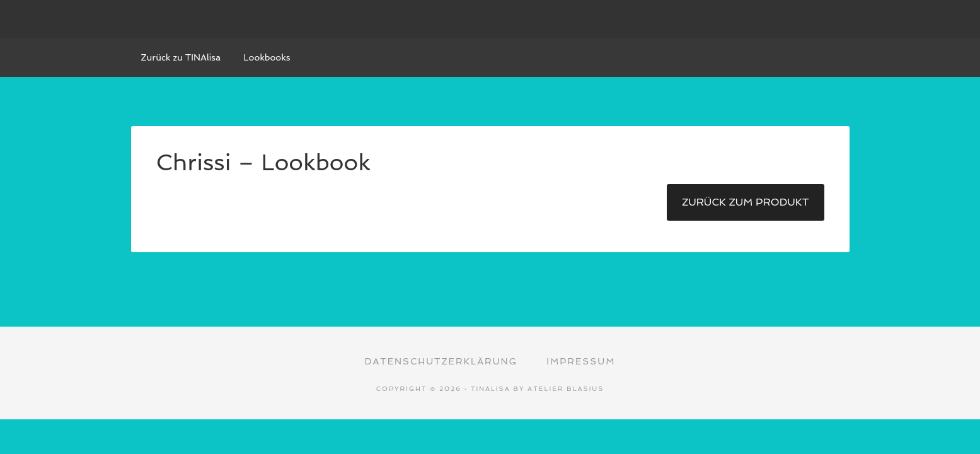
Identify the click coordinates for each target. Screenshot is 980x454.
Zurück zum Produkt (746, 202)
